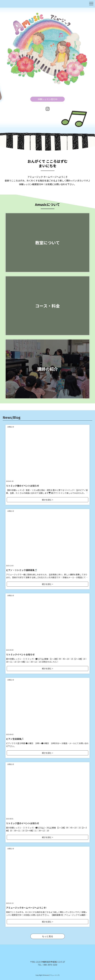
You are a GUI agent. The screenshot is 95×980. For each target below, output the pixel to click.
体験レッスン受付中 (48, 99)
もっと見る (48, 936)
